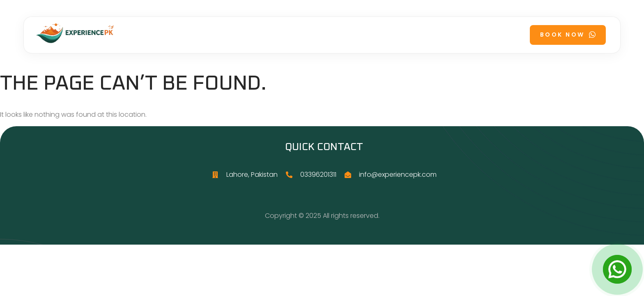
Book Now (568, 35)
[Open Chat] (617, 269)
